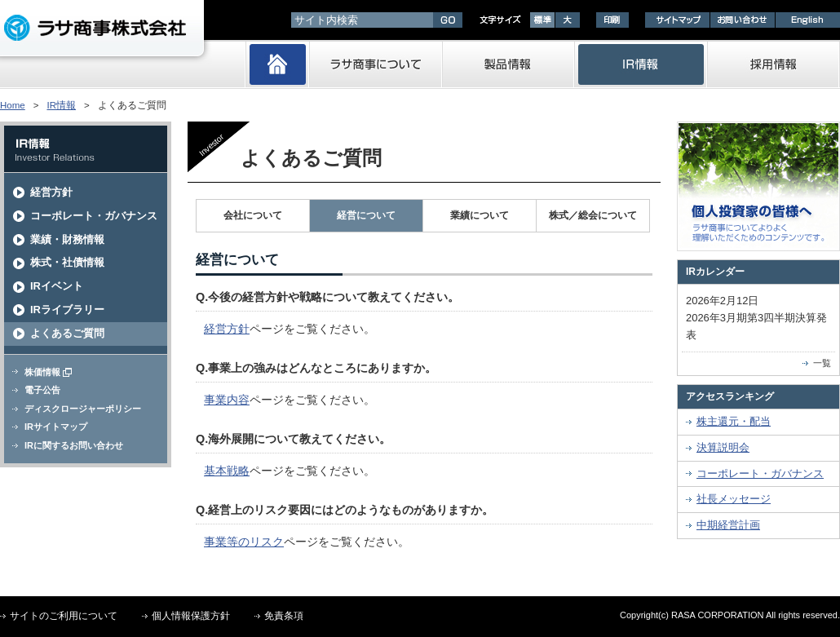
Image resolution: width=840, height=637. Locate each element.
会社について (253, 215)
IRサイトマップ (56, 427)
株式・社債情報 (67, 262)
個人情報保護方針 (191, 616)
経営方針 (51, 192)
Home (13, 105)
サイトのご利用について (64, 616)
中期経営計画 (728, 525)
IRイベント (57, 286)
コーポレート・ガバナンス (94, 216)
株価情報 (48, 372)
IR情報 (61, 105)
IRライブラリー (67, 310)
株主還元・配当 (734, 421)
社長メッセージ (734, 499)
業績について (480, 215)
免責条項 (284, 616)
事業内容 (227, 400)
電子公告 (42, 390)
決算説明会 (723, 447)
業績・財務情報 (67, 239)
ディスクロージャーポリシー (83, 409)
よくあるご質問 (67, 333)
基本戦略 (227, 471)
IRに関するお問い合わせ (74, 445)
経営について (366, 215)
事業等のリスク (244, 542)
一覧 (822, 363)
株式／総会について (593, 215)
